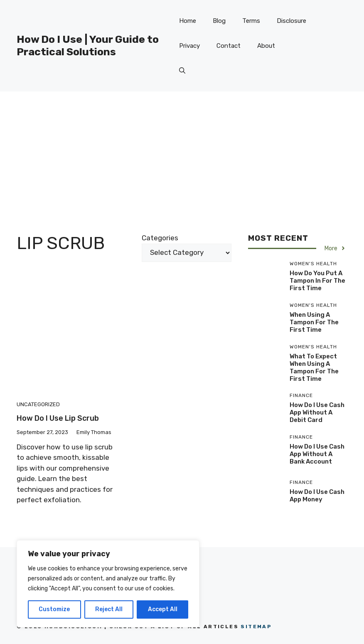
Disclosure (291, 21)
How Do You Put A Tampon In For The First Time (317, 281)
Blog (219, 21)
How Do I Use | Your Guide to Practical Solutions (88, 46)
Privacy (189, 46)
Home (188, 21)
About (266, 46)
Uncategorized (38, 404)
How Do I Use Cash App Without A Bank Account (317, 454)
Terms (251, 21)
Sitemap (256, 627)
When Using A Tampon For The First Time (314, 322)
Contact (229, 46)
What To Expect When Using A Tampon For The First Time (314, 368)
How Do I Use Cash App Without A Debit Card (317, 412)
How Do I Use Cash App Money (317, 496)
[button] (182, 71)
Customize (54, 609)
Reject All (109, 609)
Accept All (163, 609)
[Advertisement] (182, 154)
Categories (160, 238)
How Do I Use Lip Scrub (58, 418)
